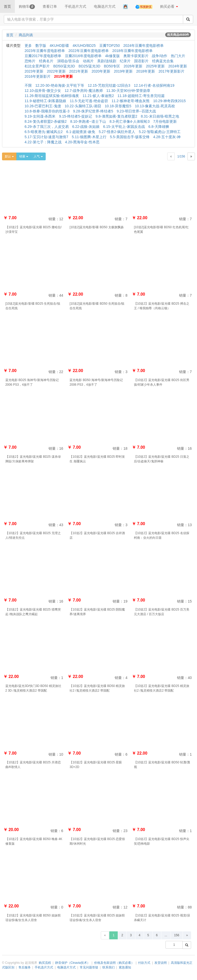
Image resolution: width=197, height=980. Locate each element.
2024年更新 (178, 66)
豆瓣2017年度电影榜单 (43, 56)
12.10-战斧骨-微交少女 (43, 91)
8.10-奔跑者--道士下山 (88, 121)
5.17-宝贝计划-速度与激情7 (46, 137)
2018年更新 (146, 71)
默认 (9, 156)
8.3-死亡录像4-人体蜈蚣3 (130, 121)
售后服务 (25, 967)
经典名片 (46, 61)
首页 (7, 6)
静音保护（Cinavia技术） (73, 963)
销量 (24, 156)
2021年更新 (79, 71)
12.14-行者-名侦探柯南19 (154, 85)
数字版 (41, 46)
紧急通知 (125, 967)
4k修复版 (112, 56)
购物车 (27, 7)
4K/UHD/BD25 (84, 46)
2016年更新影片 (38, 76)
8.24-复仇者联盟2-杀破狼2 (46, 121)
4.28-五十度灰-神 (167, 137)
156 (177, 935)
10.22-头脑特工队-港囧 (83, 106)
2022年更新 (56, 71)
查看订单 (50, 6)
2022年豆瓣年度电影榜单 (89, 51)
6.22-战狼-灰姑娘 (86, 127)
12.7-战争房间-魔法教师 (84, 91)
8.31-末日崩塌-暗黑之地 (160, 116)
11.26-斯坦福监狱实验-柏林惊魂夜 (52, 96)
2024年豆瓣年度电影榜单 (144, 46)
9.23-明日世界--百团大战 (136, 111)
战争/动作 (160, 56)
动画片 (88, 61)
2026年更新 (133, 66)
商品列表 (26, 35)
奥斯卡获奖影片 (136, 56)
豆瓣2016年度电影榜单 (83, 56)
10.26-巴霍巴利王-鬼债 (43, 106)
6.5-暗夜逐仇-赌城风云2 (44, 132)
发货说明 (161, 963)
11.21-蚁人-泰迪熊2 (98, 96)
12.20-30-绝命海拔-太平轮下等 (60, 85)
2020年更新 (101, 71)
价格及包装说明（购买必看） (114, 963)
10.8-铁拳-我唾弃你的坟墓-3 (47, 111)
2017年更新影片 (171, 71)
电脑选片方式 (105, 6)
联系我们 (109, 967)
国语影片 (141, 61)
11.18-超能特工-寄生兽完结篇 (141, 96)
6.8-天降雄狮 (159, 127)
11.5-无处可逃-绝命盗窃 (89, 101)
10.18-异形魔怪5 (118, 106)
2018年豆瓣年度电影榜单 (132, 51)
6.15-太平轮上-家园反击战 (124, 127)
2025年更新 (155, 66)
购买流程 (45, 963)
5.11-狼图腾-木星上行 (89, 137)
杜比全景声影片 (37, 66)
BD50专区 (112, 66)
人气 (38, 156)
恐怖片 (30, 61)
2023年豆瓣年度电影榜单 (45, 51)
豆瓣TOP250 (110, 46)
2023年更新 (34, 71)
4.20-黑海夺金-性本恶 (82, 142)
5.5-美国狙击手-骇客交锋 (130, 137)
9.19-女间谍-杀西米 (40, 116)
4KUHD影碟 (59, 46)
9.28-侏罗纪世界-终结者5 (93, 111)
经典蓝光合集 (163, 61)
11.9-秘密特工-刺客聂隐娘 (46, 101)
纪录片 (125, 61)
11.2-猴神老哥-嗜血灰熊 (131, 101)
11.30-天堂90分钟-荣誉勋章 (128, 91)
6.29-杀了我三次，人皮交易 (47, 127)
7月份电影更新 (165, 121)
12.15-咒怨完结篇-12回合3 (109, 85)
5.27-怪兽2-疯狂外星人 (117, 132)
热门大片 (178, 56)
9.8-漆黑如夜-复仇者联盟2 (116, 116)
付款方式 (144, 963)
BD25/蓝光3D (89, 66)
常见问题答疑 (89, 967)
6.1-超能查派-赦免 (81, 132)
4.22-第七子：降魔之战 (43, 142)
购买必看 (169, 6)
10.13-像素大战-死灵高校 (155, 106)
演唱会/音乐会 (68, 61)
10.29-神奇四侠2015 (169, 101)
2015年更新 (63, 76)
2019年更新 (123, 71)
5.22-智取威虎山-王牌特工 (160, 132)
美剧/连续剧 (107, 61)
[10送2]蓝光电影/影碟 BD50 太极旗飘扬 (97, 227)
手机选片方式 (75, 6)
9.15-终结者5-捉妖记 (75, 116)
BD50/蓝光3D (64, 66)
